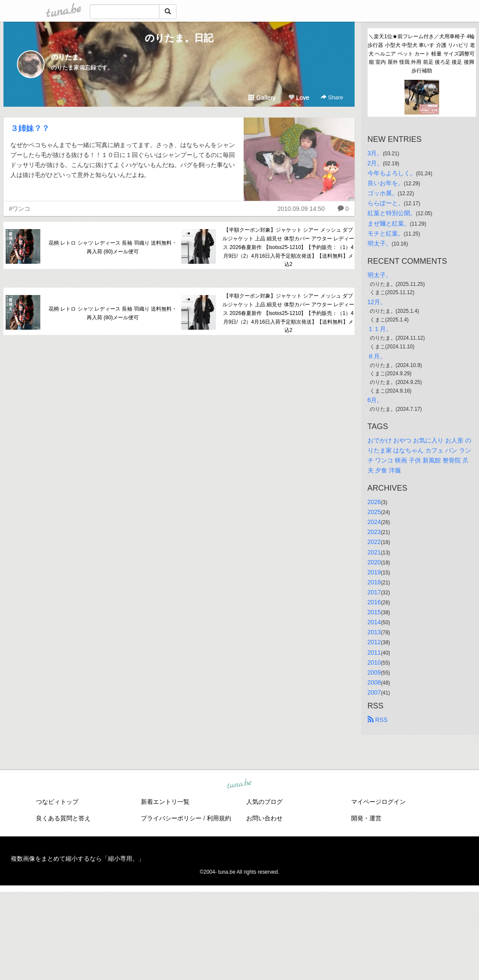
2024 (374, 522)
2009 (374, 672)
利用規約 (219, 818)
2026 (374, 502)
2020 (374, 562)
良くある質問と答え (63, 818)
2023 (374, 532)
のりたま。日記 (179, 38)
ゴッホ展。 (383, 193)
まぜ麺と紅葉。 (389, 223)
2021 (374, 552)
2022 (374, 542)
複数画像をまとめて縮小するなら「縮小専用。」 (78, 859)
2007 (374, 692)
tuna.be (239, 784)
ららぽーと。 (386, 203)
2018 (374, 582)
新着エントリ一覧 (165, 802)
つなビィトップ (57, 802)
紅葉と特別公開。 (392, 213)
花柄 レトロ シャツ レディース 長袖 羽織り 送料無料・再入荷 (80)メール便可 (113, 247)
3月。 (375, 153)
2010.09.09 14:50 (301, 209)
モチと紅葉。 (386, 233)
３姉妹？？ (30, 128)
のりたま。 (68, 57)
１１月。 (380, 329)
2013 (374, 632)
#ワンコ (20, 209)
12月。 (377, 302)
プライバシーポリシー (171, 818)
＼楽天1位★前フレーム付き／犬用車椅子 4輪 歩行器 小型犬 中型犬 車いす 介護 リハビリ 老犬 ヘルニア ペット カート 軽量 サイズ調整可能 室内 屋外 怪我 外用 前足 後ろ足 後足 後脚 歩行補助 (422, 54)
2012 (374, 642)
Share (332, 97)
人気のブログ (264, 802)
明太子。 (380, 243)
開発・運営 (366, 818)
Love (299, 98)
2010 (374, 662)
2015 (374, 612)
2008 (374, 682)
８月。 (377, 356)
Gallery (262, 98)
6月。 (375, 400)
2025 (374, 512)
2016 (374, 602)
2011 (374, 652)
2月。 (375, 163)
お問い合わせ (264, 818)
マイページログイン (378, 802)
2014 (374, 622)
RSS (378, 720)
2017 (374, 592)
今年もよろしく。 (392, 173)
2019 (374, 572)
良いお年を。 (386, 183)
